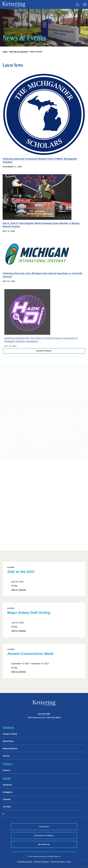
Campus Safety (10, 734)
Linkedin (7, 799)
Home (5, 52)
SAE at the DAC (21, 572)
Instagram (8, 792)
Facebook (7, 785)
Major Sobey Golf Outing (29, 613)
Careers (6, 770)
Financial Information (58, 861)
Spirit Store (8, 741)
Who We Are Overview (19, 52)
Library (6, 756)
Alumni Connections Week (30, 654)
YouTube (7, 807)
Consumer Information (41, 861)
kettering (14, 4)
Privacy (69, 861)
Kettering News (10, 748)
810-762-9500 (44, 714)
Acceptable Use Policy (25, 861)
